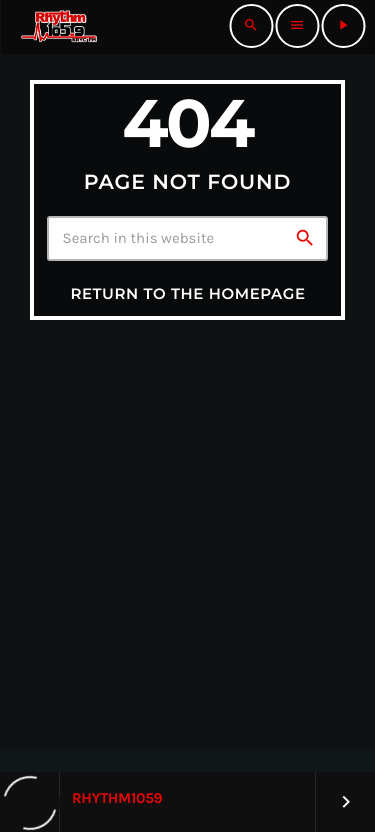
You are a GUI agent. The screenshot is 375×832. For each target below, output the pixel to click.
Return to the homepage (187, 293)
